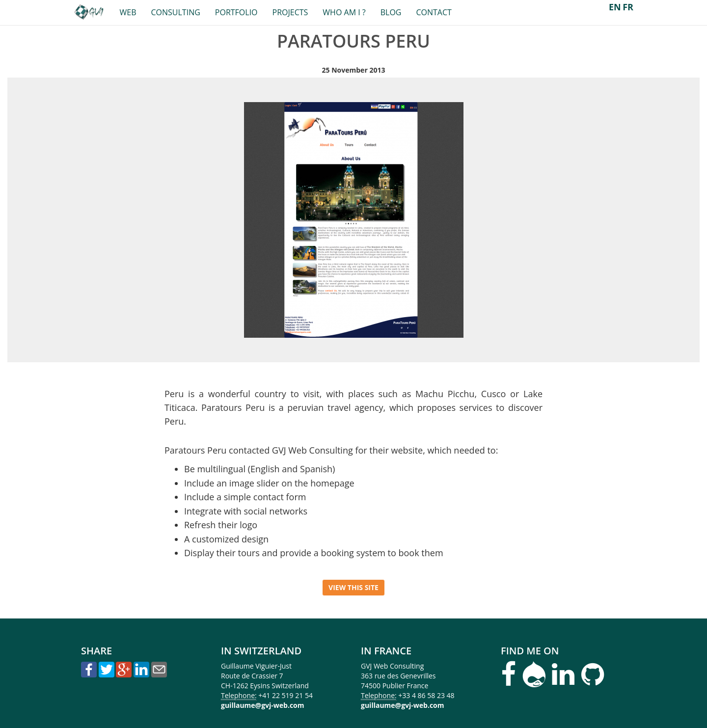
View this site (353, 587)
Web (128, 12)
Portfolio (236, 12)
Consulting (175, 12)
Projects (290, 12)
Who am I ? (344, 12)
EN (615, 7)
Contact (434, 12)
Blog (391, 12)
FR (628, 7)
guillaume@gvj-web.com (263, 705)
